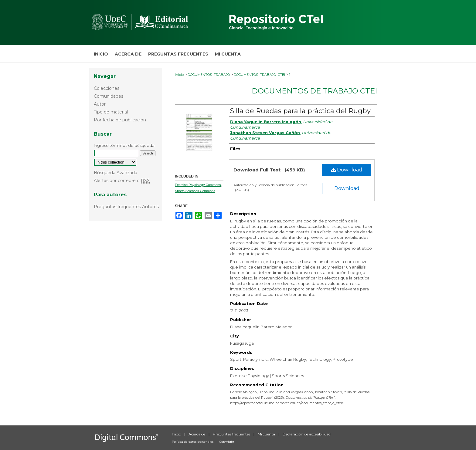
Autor (100, 104)
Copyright (227, 442)
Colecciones (107, 88)
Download (347, 170)
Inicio (179, 75)
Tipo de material (111, 112)
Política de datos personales (193, 442)
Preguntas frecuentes (232, 434)
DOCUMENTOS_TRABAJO (209, 75)
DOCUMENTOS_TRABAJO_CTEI (259, 75)
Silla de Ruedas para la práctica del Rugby (300, 111)
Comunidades (109, 96)
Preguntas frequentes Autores (126, 207)
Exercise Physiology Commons (198, 185)
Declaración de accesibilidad (307, 434)
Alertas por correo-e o (122, 181)
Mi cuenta (267, 434)
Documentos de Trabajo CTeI (314, 91)
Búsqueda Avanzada (116, 173)
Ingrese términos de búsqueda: (125, 145)
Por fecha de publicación (120, 120)
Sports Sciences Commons (195, 191)
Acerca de (197, 434)
